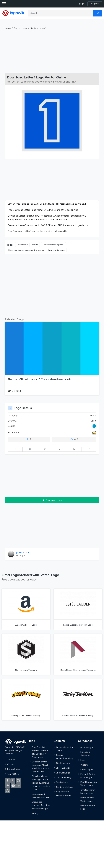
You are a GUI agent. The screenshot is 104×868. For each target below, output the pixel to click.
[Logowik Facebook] (7, 781)
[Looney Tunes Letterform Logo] (26, 700)
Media (33, 28)
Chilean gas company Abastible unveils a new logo (41, 805)
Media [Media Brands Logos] (93, 415)
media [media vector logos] (35, 245)
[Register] (95, 4)
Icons (83, 760)
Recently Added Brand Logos (88, 776)
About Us (11, 759)
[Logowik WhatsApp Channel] (8, 791)
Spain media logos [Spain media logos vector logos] (57, 250)
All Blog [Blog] (35, 813)
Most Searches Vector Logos (87, 799)
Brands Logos (20, 28)
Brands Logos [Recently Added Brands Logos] (87, 747)
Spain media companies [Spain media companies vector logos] (53, 245)
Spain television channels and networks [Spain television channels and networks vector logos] (26, 250)
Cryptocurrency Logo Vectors (88, 791)
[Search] (60, 13)
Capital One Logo (64, 777)
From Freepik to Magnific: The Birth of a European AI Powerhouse (40, 752)
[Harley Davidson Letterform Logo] (78, 700)
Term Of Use (13, 774)
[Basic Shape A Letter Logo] (78, 654)
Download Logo (52, 500)
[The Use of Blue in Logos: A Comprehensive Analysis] (52, 359)
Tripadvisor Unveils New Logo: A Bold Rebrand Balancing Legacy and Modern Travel (41, 783)
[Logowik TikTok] (19, 786)
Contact (11, 764)
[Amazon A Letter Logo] (26, 609)
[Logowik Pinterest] (8, 786)
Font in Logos (87, 770)
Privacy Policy (14, 769)
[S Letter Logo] (26, 654)
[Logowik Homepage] (13, 13)
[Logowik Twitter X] (13, 781)
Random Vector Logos (88, 807)
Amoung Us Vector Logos (65, 749)
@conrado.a (22, 552)
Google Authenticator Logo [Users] (65, 756)
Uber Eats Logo (63, 773)
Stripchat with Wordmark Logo (64, 793)
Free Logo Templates (85, 753)
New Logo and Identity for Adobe (40, 796)
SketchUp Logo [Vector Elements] (63, 768)
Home (8, 28)
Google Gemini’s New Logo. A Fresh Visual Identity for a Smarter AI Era (40, 766)
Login (82, 4)
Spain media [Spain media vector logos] (22, 245)
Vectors (84, 765)
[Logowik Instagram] (18, 781)
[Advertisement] (52, 53)
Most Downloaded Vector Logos (89, 784)
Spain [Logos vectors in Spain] (93, 421)
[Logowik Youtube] (13, 786)
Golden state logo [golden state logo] (65, 787)
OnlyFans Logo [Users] (63, 763)
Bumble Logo (62, 782)
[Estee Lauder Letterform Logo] (78, 609)
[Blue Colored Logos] (94, 426)
